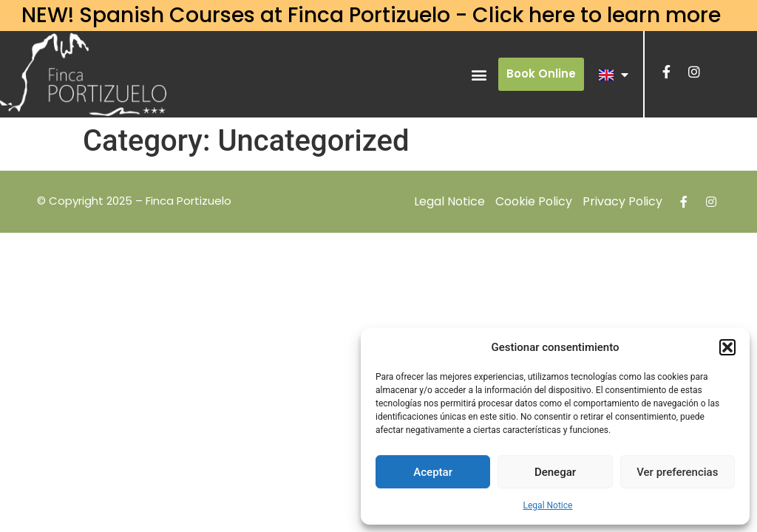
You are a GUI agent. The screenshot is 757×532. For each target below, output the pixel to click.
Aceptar (433, 472)
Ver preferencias (677, 472)
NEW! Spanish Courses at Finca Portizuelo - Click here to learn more (371, 15)
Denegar (555, 472)
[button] (727, 347)
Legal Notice (548, 505)
